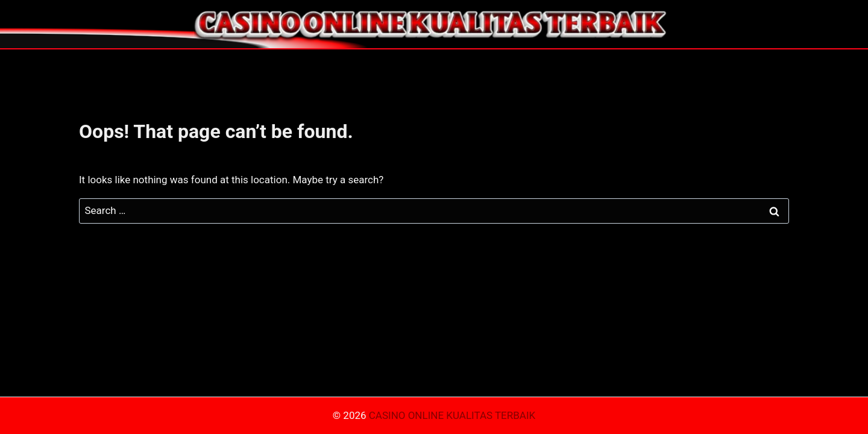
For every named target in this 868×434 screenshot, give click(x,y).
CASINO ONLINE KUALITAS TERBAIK (452, 415)
